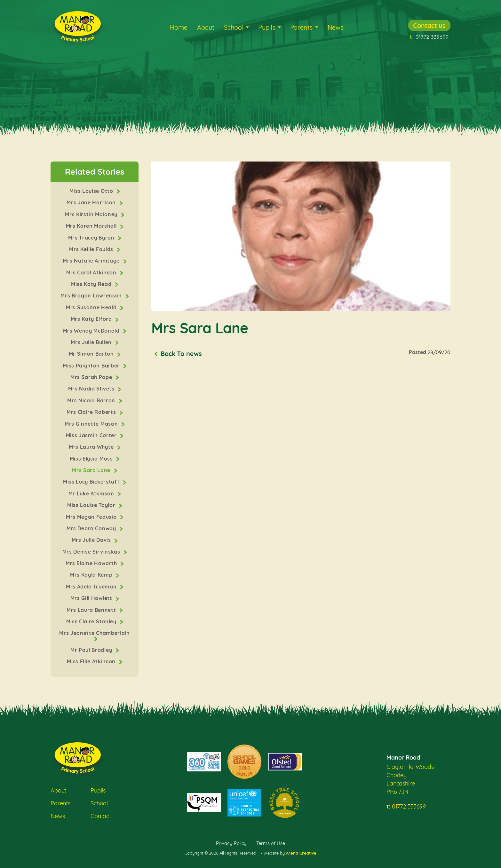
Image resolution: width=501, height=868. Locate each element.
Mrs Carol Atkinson (92, 272)
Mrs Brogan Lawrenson (92, 296)
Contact (101, 816)
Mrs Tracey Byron (92, 238)
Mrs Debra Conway (92, 528)
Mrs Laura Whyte (92, 447)
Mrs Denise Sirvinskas (92, 552)
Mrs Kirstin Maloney (92, 214)
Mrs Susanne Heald (92, 307)
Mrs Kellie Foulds (92, 249)
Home (179, 27)
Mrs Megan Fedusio (92, 517)
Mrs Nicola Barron (92, 400)
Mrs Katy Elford (92, 319)
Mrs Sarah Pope (92, 377)
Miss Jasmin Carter (92, 435)
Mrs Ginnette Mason (92, 424)
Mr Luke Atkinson (92, 493)
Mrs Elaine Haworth (92, 563)
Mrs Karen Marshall (92, 226)
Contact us (429, 25)
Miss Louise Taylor (92, 505)
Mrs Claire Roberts (92, 412)
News (335, 27)
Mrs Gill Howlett (92, 598)
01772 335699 (429, 37)
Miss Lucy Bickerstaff (92, 482)
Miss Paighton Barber (92, 366)
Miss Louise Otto (92, 191)
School (234, 27)
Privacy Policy (231, 843)
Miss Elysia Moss (92, 459)
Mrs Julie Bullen (92, 342)
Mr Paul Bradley (92, 650)
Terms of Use (271, 843)
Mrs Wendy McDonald (92, 331)
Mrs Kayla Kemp (92, 575)
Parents (301, 27)
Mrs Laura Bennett (92, 610)
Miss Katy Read (92, 284)
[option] (301, 236)
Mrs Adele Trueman (92, 587)
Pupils (266, 27)
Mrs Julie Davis (92, 540)
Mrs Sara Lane (92, 470)
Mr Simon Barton (92, 354)
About (206, 27)
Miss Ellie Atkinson (92, 661)
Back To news (181, 354)
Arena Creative (301, 853)
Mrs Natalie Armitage (92, 261)
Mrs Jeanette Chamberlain (94, 633)
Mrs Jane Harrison (92, 202)
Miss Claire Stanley (92, 621)
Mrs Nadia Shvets (92, 389)
